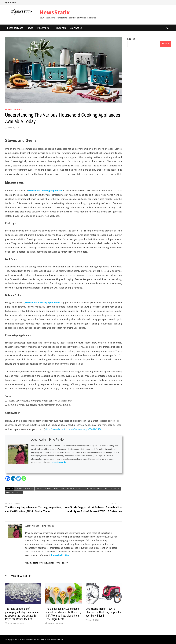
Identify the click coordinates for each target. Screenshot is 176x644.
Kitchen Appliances (94, 489)
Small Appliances (14, 493)
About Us (61, 28)
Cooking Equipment (24, 489)
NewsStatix (55, 12)
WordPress (50, 640)
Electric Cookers (44, 489)
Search (131, 39)
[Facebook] (8, 478)
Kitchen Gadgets (113, 489)
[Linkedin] (13, 478)
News (30, 28)
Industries (43, 28)
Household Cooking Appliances (45, 190)
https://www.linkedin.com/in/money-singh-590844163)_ (73, 429)
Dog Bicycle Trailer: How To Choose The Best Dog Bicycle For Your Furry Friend (104, 612)
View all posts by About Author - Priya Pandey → (48, 563)
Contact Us (76, 28)
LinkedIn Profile (59, 462)
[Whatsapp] (24, 478)
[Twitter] (18, 478)
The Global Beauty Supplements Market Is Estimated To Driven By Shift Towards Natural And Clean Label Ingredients (63, 614)
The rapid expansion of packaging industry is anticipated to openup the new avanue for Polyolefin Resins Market (23, 614)
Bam (61, 640)
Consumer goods (13, 109)
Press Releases (15, 28)
